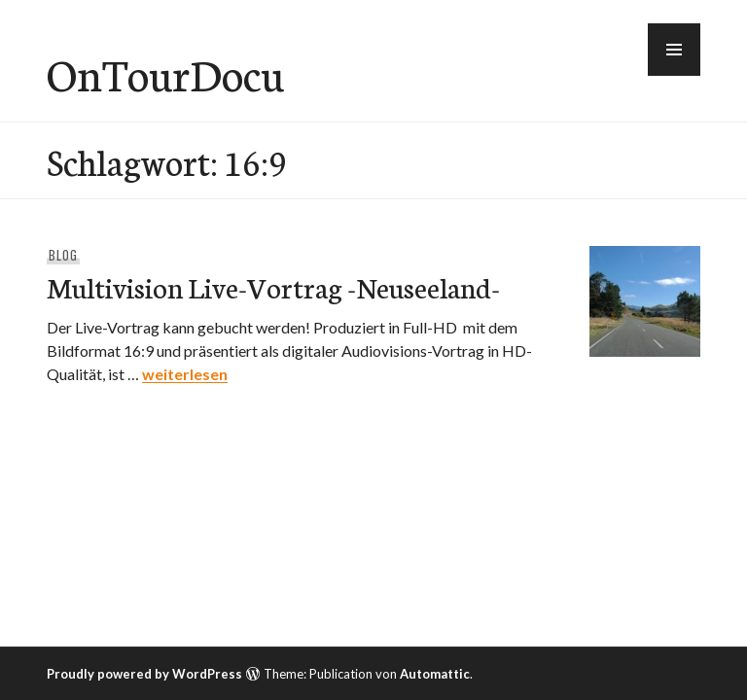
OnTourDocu (165, 73)
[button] (674, 50)
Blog (63, 255)
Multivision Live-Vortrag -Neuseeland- (273, 286)
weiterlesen (185, 374)
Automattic (435, 674)
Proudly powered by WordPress (144, 674)
